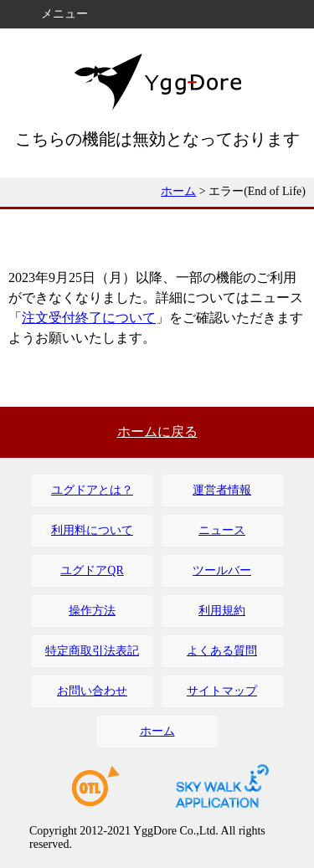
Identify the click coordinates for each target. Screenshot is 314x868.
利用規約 (222, 611)
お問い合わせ (92, 691)
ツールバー (222, 570)
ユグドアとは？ (92, 490)
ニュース (222, 530)
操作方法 (92, 611)
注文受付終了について (89, 318)
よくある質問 (222, 651)
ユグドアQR (92, 570)
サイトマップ (222, 691)
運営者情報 (222, 490)
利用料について (92, 530)
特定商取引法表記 (92, 651)
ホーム (178, 191)
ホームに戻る (157, 431)
